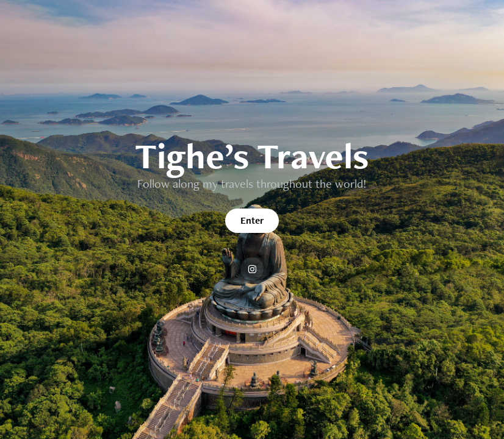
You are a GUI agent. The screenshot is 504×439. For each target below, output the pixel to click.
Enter (252, 220)
